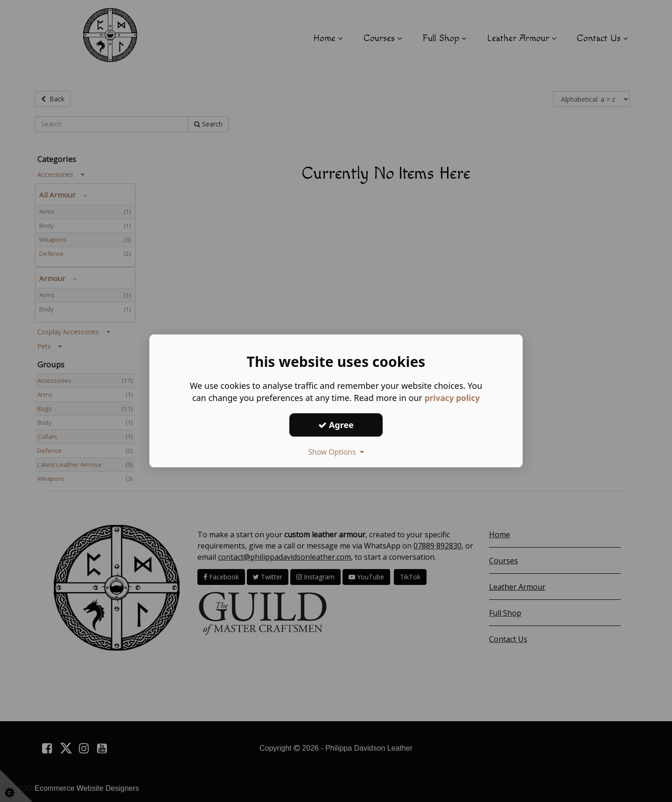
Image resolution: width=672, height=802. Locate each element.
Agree (336, 425)
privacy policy (452, 398)
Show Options (336, 452)
